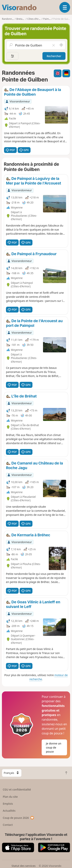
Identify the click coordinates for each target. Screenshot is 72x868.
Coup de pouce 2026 (19, 818)
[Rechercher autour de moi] (61, 45)
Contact (8, 825)
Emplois (8, 804)
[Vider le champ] (54, 45)
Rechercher (54, 56)
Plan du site (10, 797)
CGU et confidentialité (17, 789)
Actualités (9, 811)
